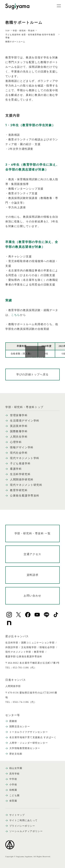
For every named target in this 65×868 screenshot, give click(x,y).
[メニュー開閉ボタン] (57, 6)
